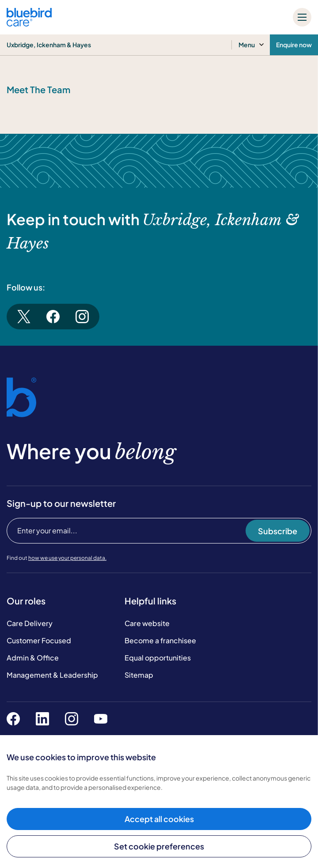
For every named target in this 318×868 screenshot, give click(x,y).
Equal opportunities (158, 658)
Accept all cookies (159, 819)
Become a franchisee (160, 640)
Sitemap (139, 675)
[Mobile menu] (302, 17)
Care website (147, 623)
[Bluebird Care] (29, 23)
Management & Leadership (52, 675)
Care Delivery (30, 623)
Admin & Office (33, 658)
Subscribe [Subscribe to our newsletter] (278, 531)
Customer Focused (39, 640)
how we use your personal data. (67, 558)
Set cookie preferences (159, 846)
